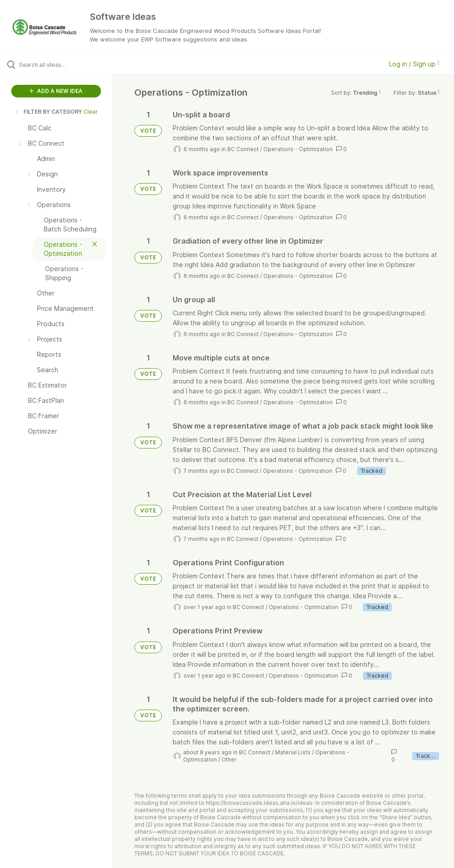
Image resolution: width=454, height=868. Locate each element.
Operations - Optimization (298, 149)
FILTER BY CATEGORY (48, 112)
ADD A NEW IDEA (56, 91)
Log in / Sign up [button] (414, 64)
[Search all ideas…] (61, 65)
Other (229, 759)
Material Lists (293, 752)
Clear (91, 112)
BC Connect (243, 149)
